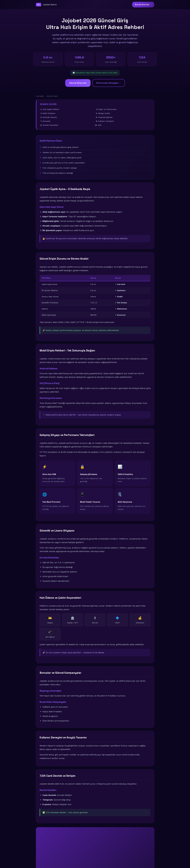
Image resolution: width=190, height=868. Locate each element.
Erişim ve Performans (107, 109)
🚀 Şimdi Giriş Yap (95, 853)
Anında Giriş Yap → (143, 5)
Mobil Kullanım (49, 113)
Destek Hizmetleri (50, 125)
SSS (100, 125)
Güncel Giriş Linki (78, 83)
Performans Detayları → (109, 83)
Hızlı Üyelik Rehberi (51, 109)
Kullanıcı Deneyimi (106, 121)
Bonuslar (46, 121)
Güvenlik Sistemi (50, 117)
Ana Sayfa (40, 96)
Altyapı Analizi (104, 113)
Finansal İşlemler (105, 117)
